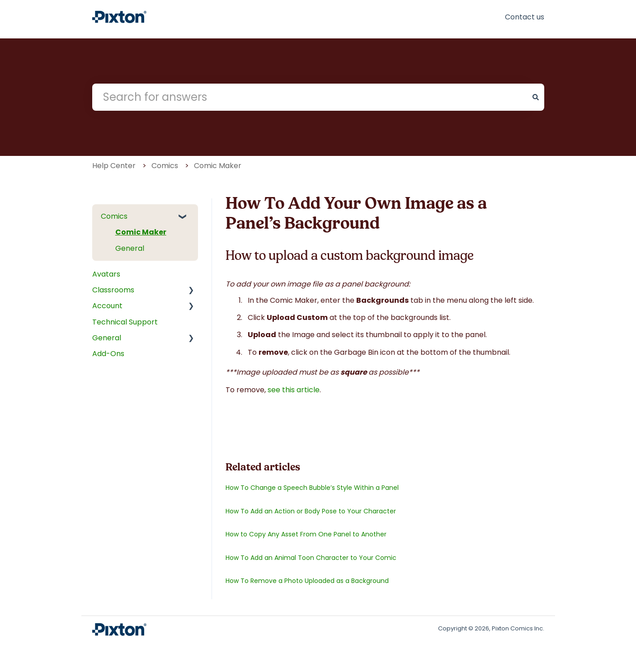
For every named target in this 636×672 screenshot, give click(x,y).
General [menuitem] (130, 248)
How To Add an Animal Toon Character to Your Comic (311, 558)
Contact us (525, 17)
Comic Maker (218, 166)
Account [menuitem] (107, 306)
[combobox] (310, 97)
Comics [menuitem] (114, 216)
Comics (165, 166)
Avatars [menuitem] (106, 274)
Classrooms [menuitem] (113, 290)
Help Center (114, 166)
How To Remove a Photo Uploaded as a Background (307, 581)
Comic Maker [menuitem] (141, 232)
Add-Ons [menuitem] (108, 354)
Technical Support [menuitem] (125, 322)
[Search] (536, 97)
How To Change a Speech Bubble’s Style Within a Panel (312, 488)
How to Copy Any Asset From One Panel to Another (306, 534)
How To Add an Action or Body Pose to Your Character (311, 511)
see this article (294, 390)
